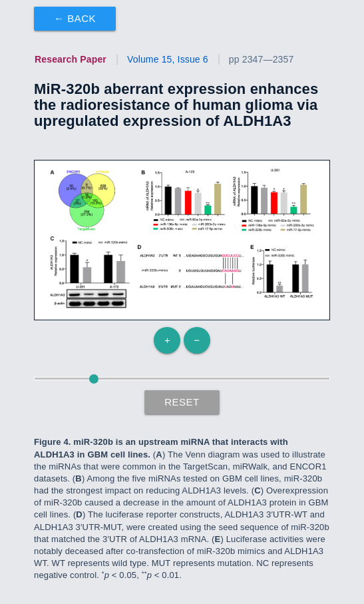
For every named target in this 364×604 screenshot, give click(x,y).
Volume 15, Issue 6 (168, 59)
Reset (182, 402)
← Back (75, 18)
